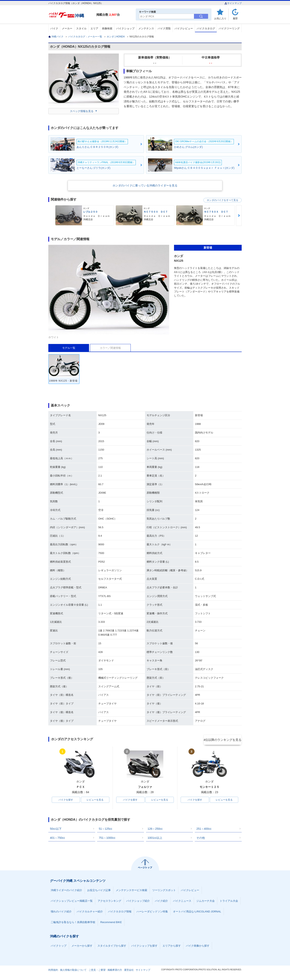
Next (239, 216)
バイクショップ (125, 28)
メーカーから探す (82, 947)
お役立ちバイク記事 (99, 891)
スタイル (81, 28)
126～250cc (155, 830)
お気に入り (220, 18)
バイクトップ (59, 947)
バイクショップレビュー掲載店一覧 (72, 902)
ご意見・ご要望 (97, 971)
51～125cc (105, 830)
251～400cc (204, 830)
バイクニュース (182, 902)
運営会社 (129, 971)
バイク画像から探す (198, 947)
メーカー (67, 28)
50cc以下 (56, 830)
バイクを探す (66, 800)
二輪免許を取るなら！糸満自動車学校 (73, 923)
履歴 (235, 18)
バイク (54, 28)
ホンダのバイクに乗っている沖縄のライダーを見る (145, 185)
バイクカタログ (206, 28)
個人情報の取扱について (73, 971)
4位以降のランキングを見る (223, 739)
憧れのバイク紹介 (61, 912)
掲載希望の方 (115, 971)
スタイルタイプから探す (112, 947)
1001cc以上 (155, 839)
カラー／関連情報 (110, 348)
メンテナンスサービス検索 (132, 891)
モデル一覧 (69, 348)
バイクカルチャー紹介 (90, 912)
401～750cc (57, 839)
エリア (94, 28)
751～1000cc (107, 839)
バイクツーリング (229, 28)
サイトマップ (233, 3)
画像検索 (107, 28)
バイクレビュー (184, 28)
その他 (201, 839)
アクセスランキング (109, 902)
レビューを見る (95, 800)
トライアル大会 (229, 902)
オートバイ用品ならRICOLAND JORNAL (197, 912)
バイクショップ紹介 (138, 902)
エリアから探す (172, 947)
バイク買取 (164, 28)
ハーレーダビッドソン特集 (152, 912)
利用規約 (53, 971)
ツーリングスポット (164, 891)
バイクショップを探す (144, 947)
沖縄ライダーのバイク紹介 (66, 891)
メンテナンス (146, 28)
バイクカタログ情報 (120, 912)
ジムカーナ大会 (206, 902)
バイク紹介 (161, 902)
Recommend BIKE (111, 923)
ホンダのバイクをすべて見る (223, 200)
